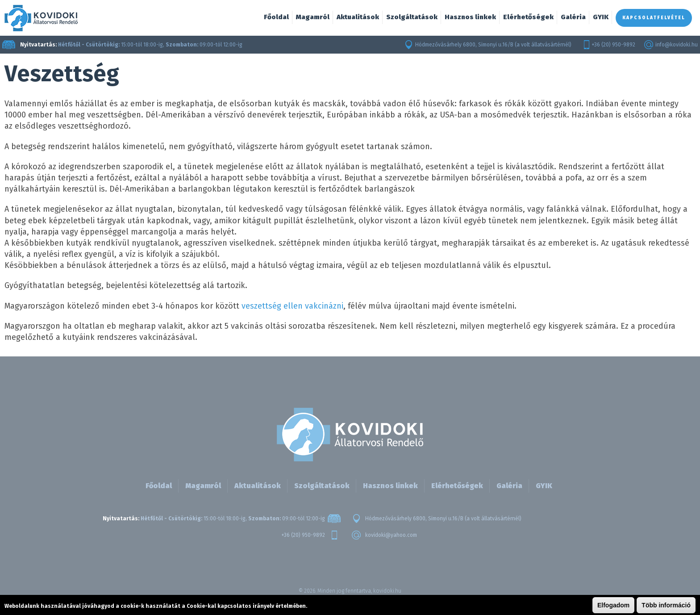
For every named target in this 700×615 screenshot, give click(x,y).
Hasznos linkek (470, 17)
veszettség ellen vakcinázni (292, 306)
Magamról (313, 17)
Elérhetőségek (528, 17)
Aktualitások (358, 17)
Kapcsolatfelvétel (654, 18)
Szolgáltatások (412, 17)
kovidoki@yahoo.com (391, 535)
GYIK (601, 17)
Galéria (573, 17)
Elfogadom (613, 605)
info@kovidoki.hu (677, 45)
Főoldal (276, 17)
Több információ (666, 605)
